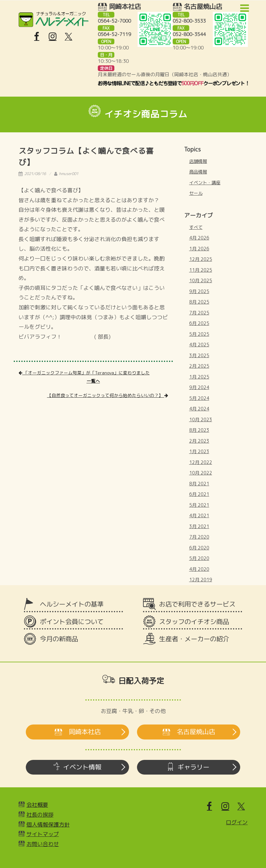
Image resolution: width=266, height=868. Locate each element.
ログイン (237, 822)
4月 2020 (199, 569)
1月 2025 (199, 377)
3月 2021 (199, 526)
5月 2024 (199, 398)
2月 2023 (199, 441)
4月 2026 (199, 238)
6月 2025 (199, 323)
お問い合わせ (43, 844)
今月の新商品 (59, 639)
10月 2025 (201, 280)
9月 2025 (199, 291)
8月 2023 (199, 430)
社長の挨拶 (40, 815)
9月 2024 (199, 387)
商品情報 (198, 172)
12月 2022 (201, 462)
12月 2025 (201, 259)
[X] (68, 37)
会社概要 (37, 805)
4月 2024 (199, 409)
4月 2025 (199, 345)
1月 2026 (199, 249)
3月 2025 (199, 355)
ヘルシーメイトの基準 (72, 604)
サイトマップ (43, 834)
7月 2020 (199, 537)
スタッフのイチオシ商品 (194, 622)
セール (196, 193)
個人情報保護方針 (48, 824)
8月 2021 (199, 484)
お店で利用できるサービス (197, 604)
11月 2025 (201, 270)
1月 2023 (199, 451)
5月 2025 (199, 334)
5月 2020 (199, 558)
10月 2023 (201, 419)
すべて (196, 227)
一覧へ (93, 381)
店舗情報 (198, 161)
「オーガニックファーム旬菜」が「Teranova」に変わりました (84, 373)
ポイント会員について (72, 622)
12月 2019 (201, 580)
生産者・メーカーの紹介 (194, 639)
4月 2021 (199, 515)
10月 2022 (201, 473)
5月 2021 (199, 505)
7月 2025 (199, 313)
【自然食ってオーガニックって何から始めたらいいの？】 (108, 395)
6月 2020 (199, 548)
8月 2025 (199, 302)
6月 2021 (199, 494)
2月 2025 (199, 366)
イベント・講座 (205, 183)
